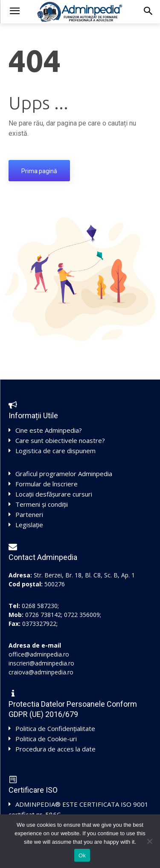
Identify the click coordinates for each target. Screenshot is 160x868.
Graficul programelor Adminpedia (64, 474)
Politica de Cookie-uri (46, 739)
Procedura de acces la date (55, 749)
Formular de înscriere (47, 484)
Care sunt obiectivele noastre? (60, 440)
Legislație (29, 525)
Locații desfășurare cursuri (54, 494)
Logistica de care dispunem (55, 451)
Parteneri (29, 514)
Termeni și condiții (42, 504)
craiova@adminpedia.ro (41, 672)
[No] (149, 841)
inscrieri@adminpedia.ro (41, 663)
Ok (82, 855)
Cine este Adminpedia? (49, 430)
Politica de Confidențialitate (55, 728)
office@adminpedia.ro (39, 654)
